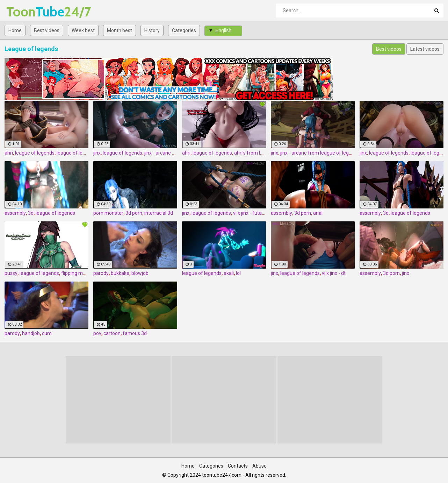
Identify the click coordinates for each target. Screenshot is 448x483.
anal (318, 213)
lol (238, 273)
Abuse (259, 466)
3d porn (134, 213)
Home (15, 30)
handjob (31, 333)
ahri (9, 153)
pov (97, 333)
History (152, 30)
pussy (11, 273)
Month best (120, 30)
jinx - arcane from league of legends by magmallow (337, 153)
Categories (184, 30)
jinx (97, 153)
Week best (83, 30)
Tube (25, 12)
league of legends (35, 153)
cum (47, 333)
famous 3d (135, 333)
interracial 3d (159, 213)
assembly (15, 213)
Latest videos (425, 49)
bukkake (120, 273)
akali (229, 273)
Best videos (47, 30)
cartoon (112, 333)
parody (101, 273)
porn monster (108, 213)
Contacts (238, 466)
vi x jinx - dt (334, 273)
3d (31, 213)
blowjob (140, 273)
